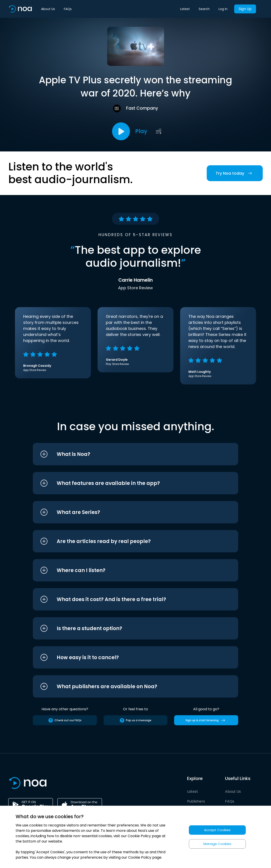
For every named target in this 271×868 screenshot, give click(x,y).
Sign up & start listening (206, 720)
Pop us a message (135, 720)
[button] (127, 454)
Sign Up (245, 9)
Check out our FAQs (65, 720)
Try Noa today (235, 173)
